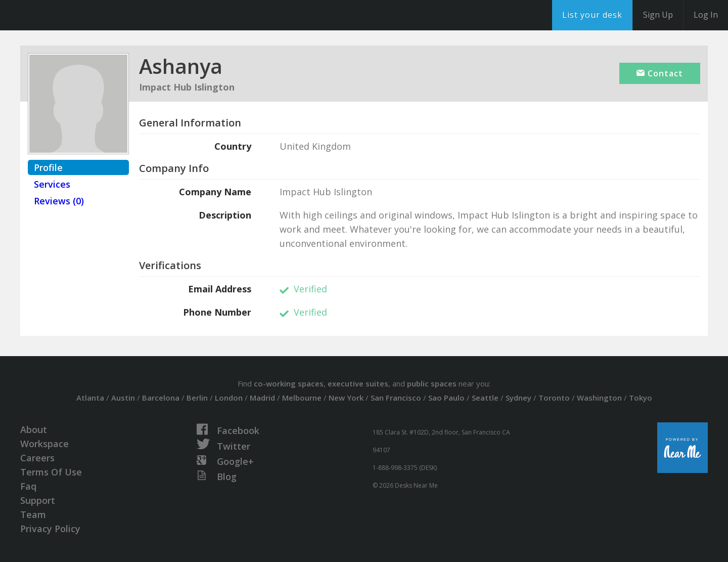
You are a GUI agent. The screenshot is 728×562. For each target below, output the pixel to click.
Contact (660, 73)
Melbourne (302, 398)
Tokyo (641, 398)
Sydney (518, 398)
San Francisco (396, 398)
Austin (123, 398)
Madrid (262, 398)
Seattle (485, 398)
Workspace (44, 444)
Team (33, 514)
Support (38, 500)
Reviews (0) (59, 201)
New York (346, 398)
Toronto (554, 398)
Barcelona (161, 398)
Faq (28, 486)
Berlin (197, 398)
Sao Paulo (446, 398)
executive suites (358, 383)
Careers (37, 458)
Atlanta (90, 398)
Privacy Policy (50, 529)
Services (52, 184)
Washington (599, 398)
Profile (48, 167)
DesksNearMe (71, 15)
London (229, 398)
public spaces (432, 383)
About (34, 429)
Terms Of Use (51, 472)
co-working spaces (289, 383)
